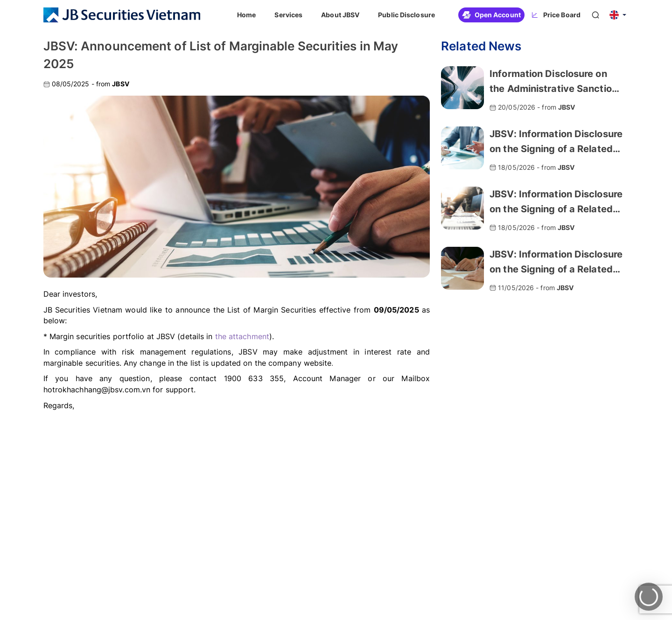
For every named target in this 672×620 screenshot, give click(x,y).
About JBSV (340, 15)
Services (288, 15)
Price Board (555, 15)
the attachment (242, 336)
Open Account (491, 15)
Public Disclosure (406, 15)
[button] (618, 15)
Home (246, 15)
